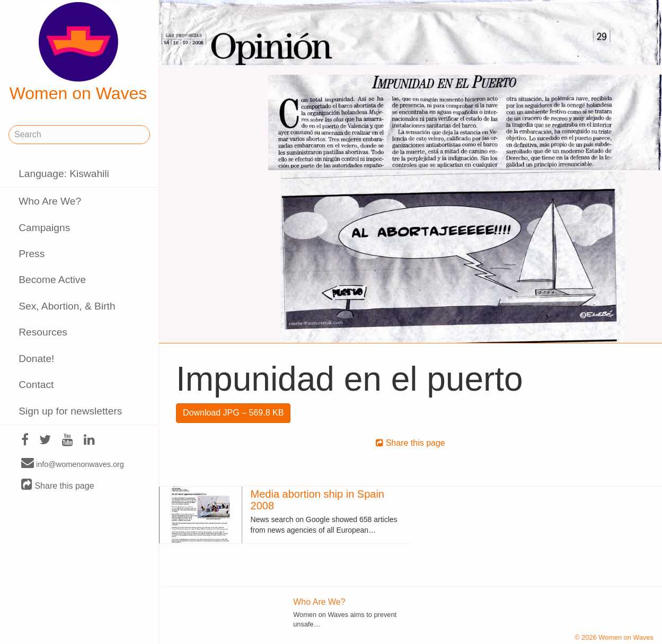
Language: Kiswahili (64, 174)
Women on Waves (78, 52)
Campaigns (44, 228)
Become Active (52, 280)
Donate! (36, 359)
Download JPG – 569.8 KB (233, 413)
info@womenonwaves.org (73, 464)
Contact (36, 385)
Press (32, 254)
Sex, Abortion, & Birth (67, 306)
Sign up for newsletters (70, 411)
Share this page (58, 485)
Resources (43, 332)
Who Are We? (50, 201)
